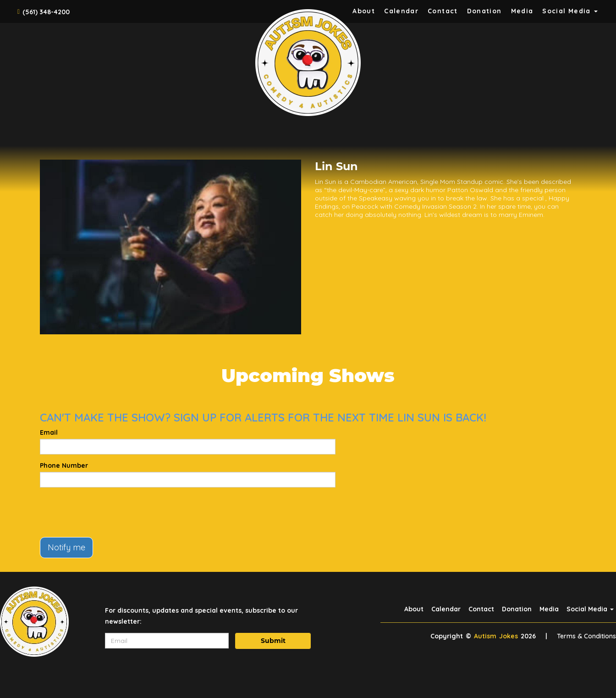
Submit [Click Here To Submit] (273, 641)
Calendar (401, 11)
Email (49, 432)
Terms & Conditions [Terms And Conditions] (586, 636)
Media (522, 11)
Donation (484, 11)
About (364, 11)
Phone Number (64, 465)
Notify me (66, 547)
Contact (443, 11)
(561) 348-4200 (46, 12)
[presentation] (110, 512)
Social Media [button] (570, 11)
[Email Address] (167, 641)
